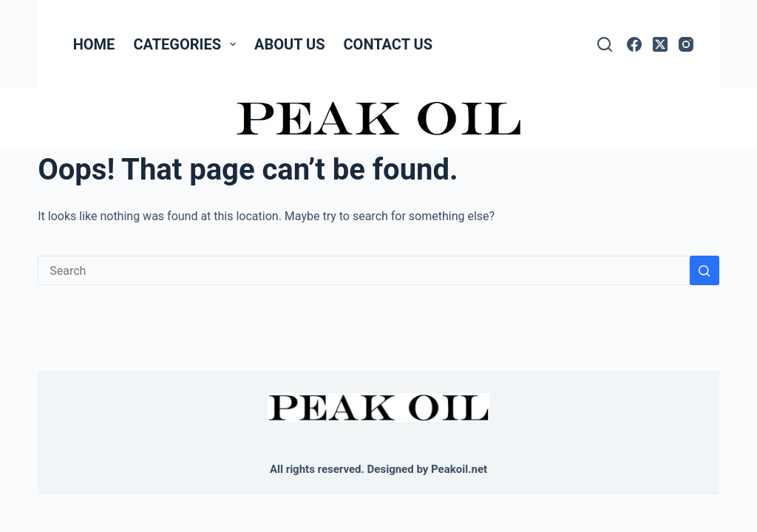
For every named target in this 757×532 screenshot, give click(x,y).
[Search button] (705, 270)
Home (94, 44)
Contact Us (388, 44)
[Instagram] (686, 44)
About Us (290, 44)
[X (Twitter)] (660, 44)
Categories (187, 44)
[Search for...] (364, 270)
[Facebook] (634, 44)
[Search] (605, 44)
